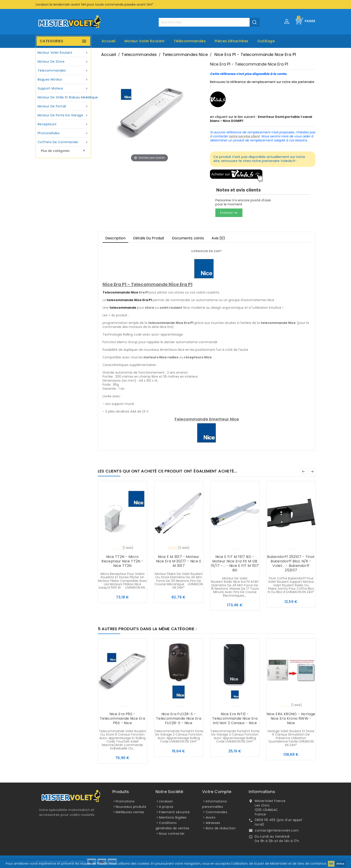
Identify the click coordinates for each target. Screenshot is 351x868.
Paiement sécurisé (174, 812)
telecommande (123, 308)
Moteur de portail (63, 106)
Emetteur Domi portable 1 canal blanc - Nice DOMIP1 (261, 119)
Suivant (312, 471)
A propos (166, 807)
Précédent (304, 471)
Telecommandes (63, 71)
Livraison (166, 801)
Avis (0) (218, 238)
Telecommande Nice (120, 292)
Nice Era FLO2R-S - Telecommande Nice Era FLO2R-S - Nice (179, 718)
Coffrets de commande (63, 142)
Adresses (213, 823)
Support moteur (63, 88)
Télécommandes (190, 41)
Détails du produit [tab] (149, 238)
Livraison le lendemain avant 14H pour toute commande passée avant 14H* (94, 4)
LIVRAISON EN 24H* (207, 251)
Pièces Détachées (231, 41)
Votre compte (217, 792)
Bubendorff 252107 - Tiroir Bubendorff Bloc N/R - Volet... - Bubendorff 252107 (291, 563)
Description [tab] (115, 238)
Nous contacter (172, 834)
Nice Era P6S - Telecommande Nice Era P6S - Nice (122, 718)
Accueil (109, 41)
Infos (340, 864)
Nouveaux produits (131, 807)
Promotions (125, 801)
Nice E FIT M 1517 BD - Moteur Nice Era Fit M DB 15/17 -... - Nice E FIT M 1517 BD (235, 563)
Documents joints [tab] (188, 238)
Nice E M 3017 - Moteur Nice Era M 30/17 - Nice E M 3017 (179, 561)
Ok (331, 864)
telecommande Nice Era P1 (129, 300)
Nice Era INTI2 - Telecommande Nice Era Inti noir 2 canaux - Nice (235, 718)
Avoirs (211, 817)
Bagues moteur (63, 80)
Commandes (217, 812)
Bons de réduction (221, 828)
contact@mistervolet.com (277, 830)
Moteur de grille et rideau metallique (64, 97)
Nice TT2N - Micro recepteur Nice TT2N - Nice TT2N (122, 561)
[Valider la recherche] (255, 22)
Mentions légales (173, 817)
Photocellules (63, 133)
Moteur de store (63, 62)
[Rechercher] (209, 22)
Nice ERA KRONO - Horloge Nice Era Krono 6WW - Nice (291, 718)
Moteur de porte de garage (63, 115)
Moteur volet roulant (145, 41)
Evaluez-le (229, 213)
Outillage (266, 41)
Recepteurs (63, 124)
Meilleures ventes (130, 812)
